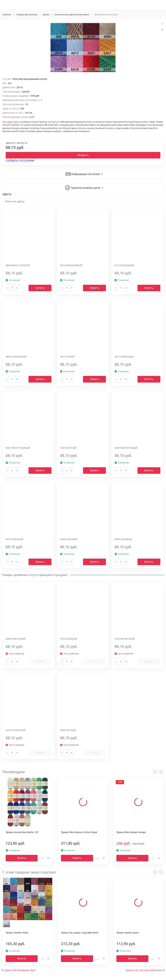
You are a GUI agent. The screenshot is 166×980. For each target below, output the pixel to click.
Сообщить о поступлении (20, 160)
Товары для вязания (27, 14)
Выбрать (83, 155)
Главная (7, 14)
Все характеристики (13, 122)
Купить (40, 288)
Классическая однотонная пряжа (72, 14)
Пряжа (46, 14)
